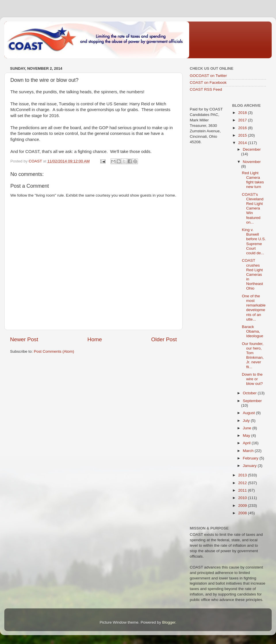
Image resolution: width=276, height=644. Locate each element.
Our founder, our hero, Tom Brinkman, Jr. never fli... (253, 355)
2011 (243, 490)
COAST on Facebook (208, 83)
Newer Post (24, 339)
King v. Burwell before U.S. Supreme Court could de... (254, 241)
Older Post (164, 339)
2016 (243, 128)
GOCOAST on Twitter (208, 76)
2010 (243, 498)
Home (95, 339)
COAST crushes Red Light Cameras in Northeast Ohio (252, 274)
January (250, 466)
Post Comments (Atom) (54, 351)
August (250, 413)
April (247, 443)
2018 (243, 113)
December (252, 149)
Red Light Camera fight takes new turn (253, 180)
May (247, 436)
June (248, 428)
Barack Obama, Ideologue (252, 331)
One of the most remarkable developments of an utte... (254, 308)
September (252, 401)
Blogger (169, 622)
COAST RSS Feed (206, 89)
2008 (243, 513)
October (250, 393)
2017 (243, 120)
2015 (243, 135)
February (251, 458)
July (247, 421)
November (252, 162)
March (249, 451)
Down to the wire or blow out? (252, 379)
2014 (243, 143)
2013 (243, 475)
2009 (243, 506)
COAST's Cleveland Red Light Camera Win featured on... (253, 208)
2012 (243, 483)
